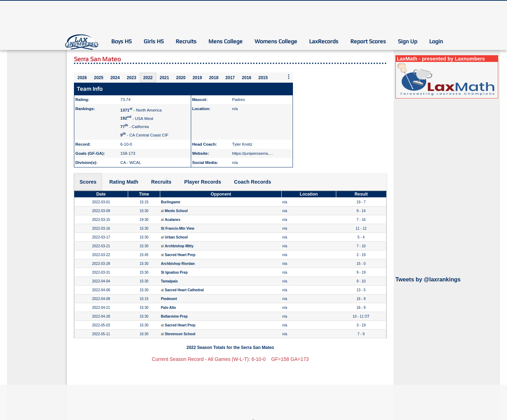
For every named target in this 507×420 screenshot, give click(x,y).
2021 (165, 78)
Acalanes (173, 220)
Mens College (226, 41)
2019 (197, 78)
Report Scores (368, 41)
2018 (214, 78)
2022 (148, 78)
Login (436, 41)
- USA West (137, 118)
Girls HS (154, 41)
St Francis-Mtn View (178, 228)
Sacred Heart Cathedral (184, 290)
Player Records (203, 182)
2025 (99, 78)
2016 (247, 78)
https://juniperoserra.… (253, 153)
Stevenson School (180, 334)
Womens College (276, 41)
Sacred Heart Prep (180, 255)
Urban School (176, 237)
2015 (263, 78)
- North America (141, 110)
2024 (115, 78)
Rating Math (124, 182)
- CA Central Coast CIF (144, 135)
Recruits (186, 41)
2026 (82, 78)
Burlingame (171, 202)
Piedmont (169, 299)
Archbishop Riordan (178, 264)
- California (135, 127)
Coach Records (253, 182)
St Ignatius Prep (174, 272)
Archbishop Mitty (179, 246)
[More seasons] (289, 77)
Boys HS (121, 41)
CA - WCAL (131, 163)
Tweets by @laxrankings (428, 279)
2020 (181, 78)
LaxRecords (324, 41)
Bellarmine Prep (174, 316)
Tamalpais (169, 281)
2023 (132, 78)
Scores (88, 182)
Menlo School (176, 211)
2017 (230, 78)
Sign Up (408, 41)
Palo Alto (168, 308)
